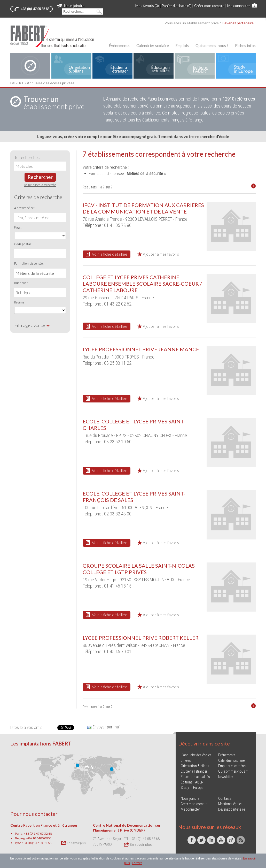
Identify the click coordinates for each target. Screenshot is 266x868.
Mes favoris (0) (147, 6)
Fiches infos (245, 45)
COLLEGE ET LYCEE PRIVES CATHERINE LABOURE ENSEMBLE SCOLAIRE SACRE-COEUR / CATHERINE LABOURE (142, 284)
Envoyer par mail (104, 727)
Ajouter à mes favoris (158, 254)
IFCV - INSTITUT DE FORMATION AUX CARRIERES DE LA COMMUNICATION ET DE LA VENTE (143, 208)
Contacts (225, 798)
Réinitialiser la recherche (40, 185)
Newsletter (226, 777)
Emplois (182, 45)
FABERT (17, 83)
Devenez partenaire (232, 809)
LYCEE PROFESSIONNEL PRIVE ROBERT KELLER (141, 638)
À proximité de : (25, 208)
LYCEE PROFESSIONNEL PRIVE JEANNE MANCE (141, 349)
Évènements (119, 45)
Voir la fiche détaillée (107, 254)
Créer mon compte (209, 6)
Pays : (18, 227)
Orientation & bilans (195, 766)
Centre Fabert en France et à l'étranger (44, 825)
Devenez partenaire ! (239, 23)
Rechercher (40, 177)
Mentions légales (230, 804)
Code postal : (23, 244)
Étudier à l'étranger (194, 771)
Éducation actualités (195, 777)
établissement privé (54, 103)
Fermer (137, 863)
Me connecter (239, 6)
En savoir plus (73, 843)
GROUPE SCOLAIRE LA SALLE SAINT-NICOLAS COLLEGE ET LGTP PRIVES (139, 569)
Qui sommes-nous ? (212, 45)
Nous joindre (71, 6)
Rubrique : (21, 283)
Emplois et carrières (232, 766)
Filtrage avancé (32, 325)
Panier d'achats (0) (177, 6)
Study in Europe (192, 788)
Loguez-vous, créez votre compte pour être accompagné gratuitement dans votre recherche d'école (133, 136)
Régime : (20, 302)
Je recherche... (27, 157)
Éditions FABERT (193, 782)
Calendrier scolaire (153, 45)
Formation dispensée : (29, 264)
